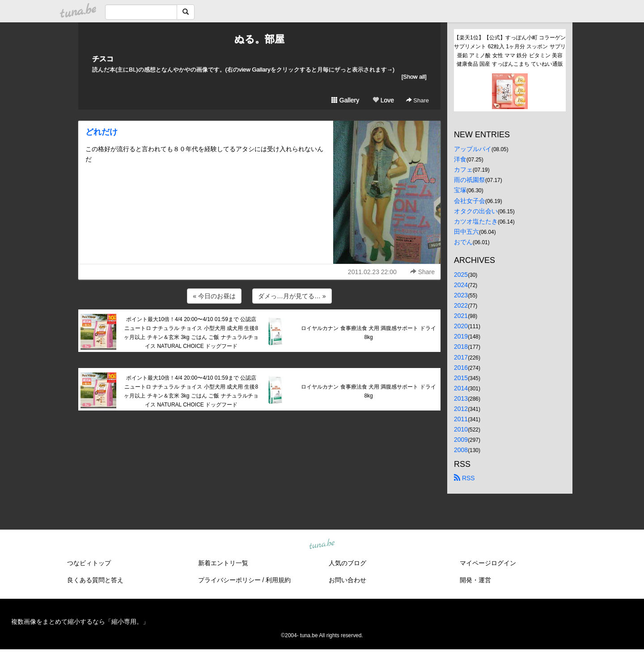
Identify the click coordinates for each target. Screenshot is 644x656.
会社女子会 (470, 201)
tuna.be (322, 545)
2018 (461, 347)
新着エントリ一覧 (223, 563)
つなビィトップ (89, 563)
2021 (461, 316)
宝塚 (460, 190)
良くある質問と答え (95, 580)
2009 (461, 440)
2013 (461, 398)
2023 (461, 295)
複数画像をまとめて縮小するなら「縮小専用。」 (80, 622)
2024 (461, 285)
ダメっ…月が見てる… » (292, 296)
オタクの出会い (476, 211)
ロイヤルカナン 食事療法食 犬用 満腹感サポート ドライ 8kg (368, 333)
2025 (461, 275)
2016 (461, 368)
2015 (461, 378)
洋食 (460, 159)
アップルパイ (473, 149)
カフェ (463, 169)
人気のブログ (347, 563)
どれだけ (102, 132)
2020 (461, 326)
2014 (461, 388)
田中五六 (466, 232)
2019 (461, 336)
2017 (461, 357)
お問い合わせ (347, 580)
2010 (461, 429)
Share (417, 100)
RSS (464, 478)
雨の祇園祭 (470, 180)
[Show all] (414, 77)
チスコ (103, 59)
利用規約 (278, 580)
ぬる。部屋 (259, 39)
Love (383, 100)
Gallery (345, 100)
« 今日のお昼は (214, 296)
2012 (461, 409)
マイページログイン (488, 563)
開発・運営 (475, 580)
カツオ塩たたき (476, 221)
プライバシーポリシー (229, 580)
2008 (461, 450)
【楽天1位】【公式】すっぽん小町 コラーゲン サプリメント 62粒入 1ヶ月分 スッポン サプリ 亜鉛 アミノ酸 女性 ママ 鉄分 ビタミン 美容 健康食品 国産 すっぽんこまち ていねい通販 (510, 51)
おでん (463, 242)
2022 (461, 305)
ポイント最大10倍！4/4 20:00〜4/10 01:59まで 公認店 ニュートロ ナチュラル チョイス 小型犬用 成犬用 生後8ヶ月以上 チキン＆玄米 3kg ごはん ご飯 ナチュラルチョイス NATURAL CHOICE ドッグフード (191, 332)
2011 (461, 419)
